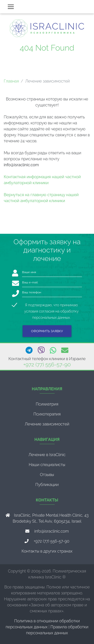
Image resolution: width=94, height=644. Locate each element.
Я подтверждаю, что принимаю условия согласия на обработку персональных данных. (52, 305)
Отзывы (47, 475)
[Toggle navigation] (11, 7)
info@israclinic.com (52, 531)
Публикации (47, 485)
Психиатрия (47, 404)
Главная (11, 81)
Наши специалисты (47, 465)
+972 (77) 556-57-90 (47, 364)
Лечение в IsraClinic (47, 455)
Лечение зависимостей (47, 424)
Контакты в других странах (47, 551)
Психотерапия (47, 414)
